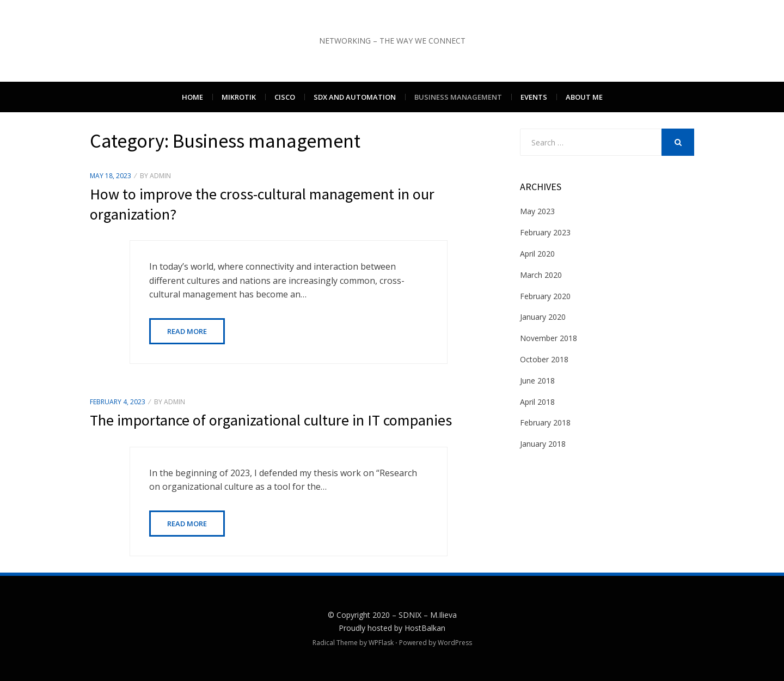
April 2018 (537, 402)
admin (160, 176)
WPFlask (381, 643)
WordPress (455, 643)
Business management (458, 97)
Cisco (285, 97)
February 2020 (545, 296)
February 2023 (545, 232)
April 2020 (537, 254)
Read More (187, 331)
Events (534, 97)
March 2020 (541, 275)
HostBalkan (425, 628)
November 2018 (549, 338)
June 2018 (537, 381)
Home (192, 97)
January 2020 (543, 317)
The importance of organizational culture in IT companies (271, 420)
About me (584, 97)
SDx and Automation (355, 97)
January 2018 (543, 444)
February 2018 (545, 422)
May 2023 (537, 211)
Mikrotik (239, 97)
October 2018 (544, 359)
